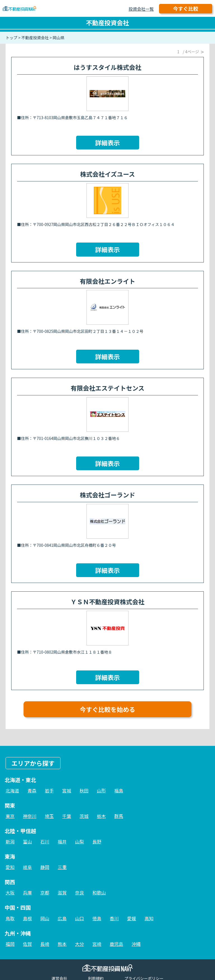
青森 (32, 790)
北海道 (12, 790)
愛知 (10, 867)
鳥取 (10, 918)
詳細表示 (107, 142)
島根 (27, 918)
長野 (97, 841)
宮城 (67, 790)
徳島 (97, 918)
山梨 (80, 841)
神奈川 (30, 816)
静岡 (45, 867)
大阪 (10, 893)
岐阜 (27, 867)
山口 (80, 918)
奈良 (80, 893)
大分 (80, 944)
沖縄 (136, 944)
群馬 (119, 816)
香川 (114, 918)
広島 (62, 918)
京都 (45, 893)
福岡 (10, 944)
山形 (101, 790)
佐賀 (27, 944)
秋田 (84, 790)
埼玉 (49, 816)
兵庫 (27, 893)
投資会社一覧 (141, 9)
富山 (27, 841)
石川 (45, 841)
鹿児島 (116, 944)
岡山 (45, 918)
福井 (62, 841)
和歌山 (99, 893)
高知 (149, 918)
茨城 (84, 816)
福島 (119, 790)
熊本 (62, 944)
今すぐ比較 (186, 8)
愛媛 (132, 918)
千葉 (67, 816)
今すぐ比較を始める (107, 709)
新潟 (10, 841)
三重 (62, 867)
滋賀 (62, 893)
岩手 (49, 790)
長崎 (45, 944)
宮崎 (97, 944)
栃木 (101, 816)
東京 (10, 816)
